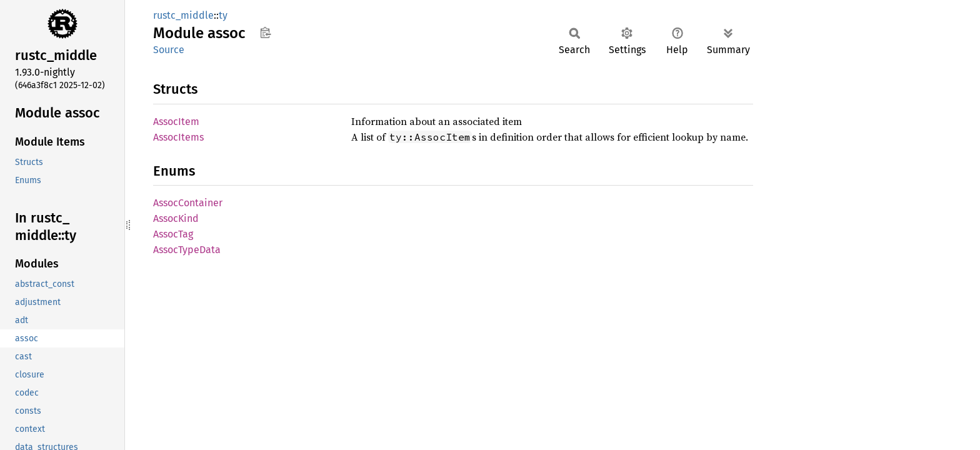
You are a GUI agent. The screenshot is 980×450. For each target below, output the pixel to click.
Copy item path (265, 32)
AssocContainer (188, 203)
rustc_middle (183, 15)
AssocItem (176, 122)
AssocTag (173, 234)
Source (169, 50)
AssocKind (176, 218)
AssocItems (178, 137)
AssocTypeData (187, 250)
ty (223, 15)
